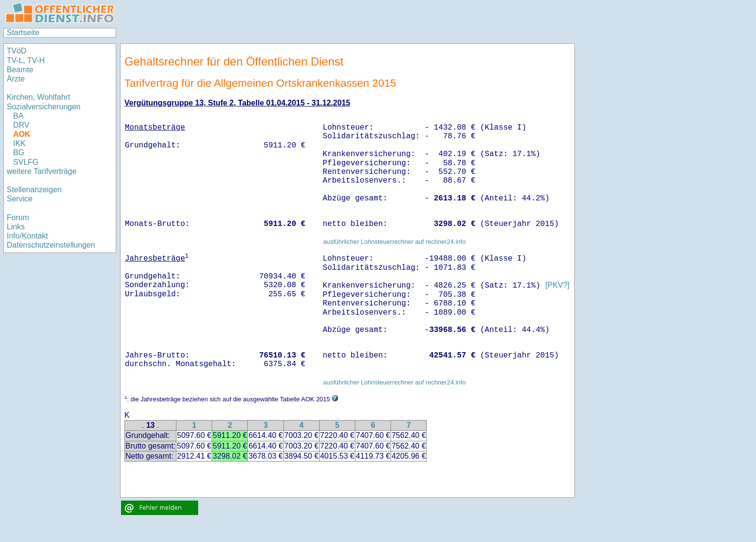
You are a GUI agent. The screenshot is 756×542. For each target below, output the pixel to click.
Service (20, 199)
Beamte (20, 70)
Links (16, 227)
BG (19, 152)
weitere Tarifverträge (42, 171)
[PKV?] (557, 285)
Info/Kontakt (27, 236)
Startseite (23, 33)
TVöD (17, 51)
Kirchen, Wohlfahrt (38, 97)
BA (18, 116)
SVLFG (26, 162)
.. (143, 426)
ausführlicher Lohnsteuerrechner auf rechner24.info (394, 242)
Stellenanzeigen (34, 190)
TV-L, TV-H (26, 60)
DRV (21, 125)
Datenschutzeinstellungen (51, 245)
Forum (18, 218)
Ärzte (16, 79)
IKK (19, 143)
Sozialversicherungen (44, 107)
